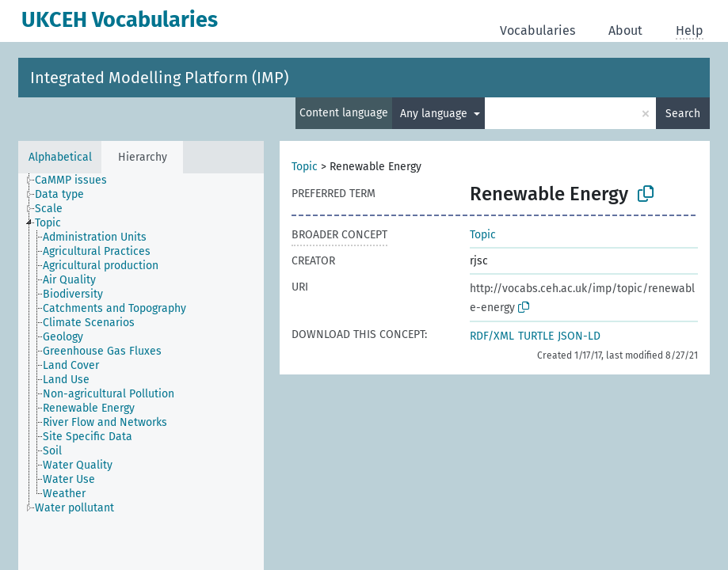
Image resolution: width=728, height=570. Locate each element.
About (625, 30)
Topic (305, 167)
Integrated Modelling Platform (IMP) (159, 78)
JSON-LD (579, 336)
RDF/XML (492, 336)
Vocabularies (537, 30)
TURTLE (536, 336)
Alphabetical (60, 157)
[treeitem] (78, 180)
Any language (435, 114)
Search (683, 114)
